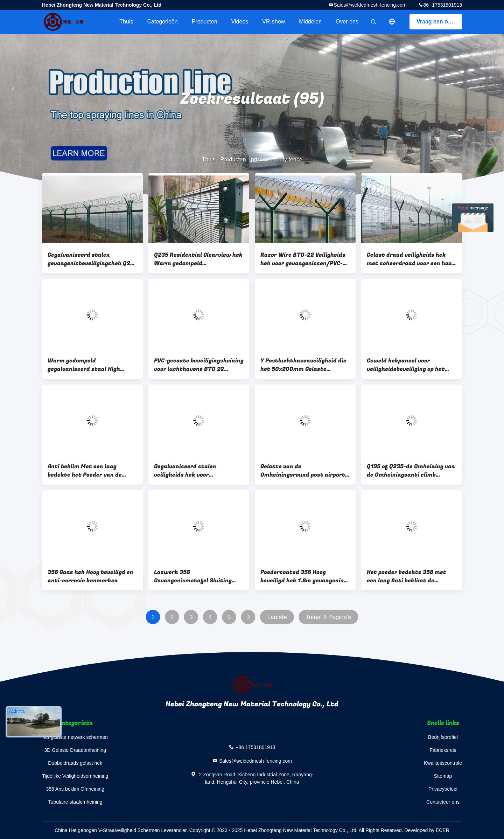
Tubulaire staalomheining (75, 802)
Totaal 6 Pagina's (328, 617)
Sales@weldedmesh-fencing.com (370, 5)
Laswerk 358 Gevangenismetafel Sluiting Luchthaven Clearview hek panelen (193, 576)
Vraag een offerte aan (439, 22)
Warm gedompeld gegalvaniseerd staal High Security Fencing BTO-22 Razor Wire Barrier (91, 365)
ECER (443, 830)
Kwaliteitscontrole (443, 763)
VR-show (274, 22)
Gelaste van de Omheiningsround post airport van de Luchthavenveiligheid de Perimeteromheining (304, 471)
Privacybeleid (443, 789)
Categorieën (162, 22)
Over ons (347, 22)
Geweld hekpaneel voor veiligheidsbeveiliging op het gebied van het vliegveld (406, 365)
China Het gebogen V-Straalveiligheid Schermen (107, 830)
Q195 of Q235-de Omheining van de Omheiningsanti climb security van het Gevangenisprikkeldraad (411, 471)
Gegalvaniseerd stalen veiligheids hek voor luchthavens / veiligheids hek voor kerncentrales (195, 471)
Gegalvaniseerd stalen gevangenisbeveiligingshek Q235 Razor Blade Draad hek (92, 259)
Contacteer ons (443, 802)
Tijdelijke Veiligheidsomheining (75, 776)
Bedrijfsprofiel (443, 737)
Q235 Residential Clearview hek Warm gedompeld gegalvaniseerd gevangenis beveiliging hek (198, 259)
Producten (205, 22)
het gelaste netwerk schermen (75, 737)
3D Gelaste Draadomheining (75, 750)
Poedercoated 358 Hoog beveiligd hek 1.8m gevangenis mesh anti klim (302, 576)
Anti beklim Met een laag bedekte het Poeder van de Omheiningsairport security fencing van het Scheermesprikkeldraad (87, 471)
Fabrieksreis (443, 750)
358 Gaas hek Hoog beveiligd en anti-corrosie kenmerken (90, 576)
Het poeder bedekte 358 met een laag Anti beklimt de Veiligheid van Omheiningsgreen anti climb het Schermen (411, 576)
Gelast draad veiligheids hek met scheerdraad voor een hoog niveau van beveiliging (411, 259)
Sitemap (443, 776)
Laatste (277, 617)
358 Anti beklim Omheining (75, 789)
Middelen (310, 22)
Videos (240, 22)
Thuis (126, 22)
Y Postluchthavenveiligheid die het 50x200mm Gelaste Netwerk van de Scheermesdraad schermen (303, 365)
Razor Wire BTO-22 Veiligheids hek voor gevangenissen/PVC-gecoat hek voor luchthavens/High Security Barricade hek (303, 259)
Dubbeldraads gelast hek (75, 763)
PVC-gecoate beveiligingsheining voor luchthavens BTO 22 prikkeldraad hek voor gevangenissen (199, 365)
